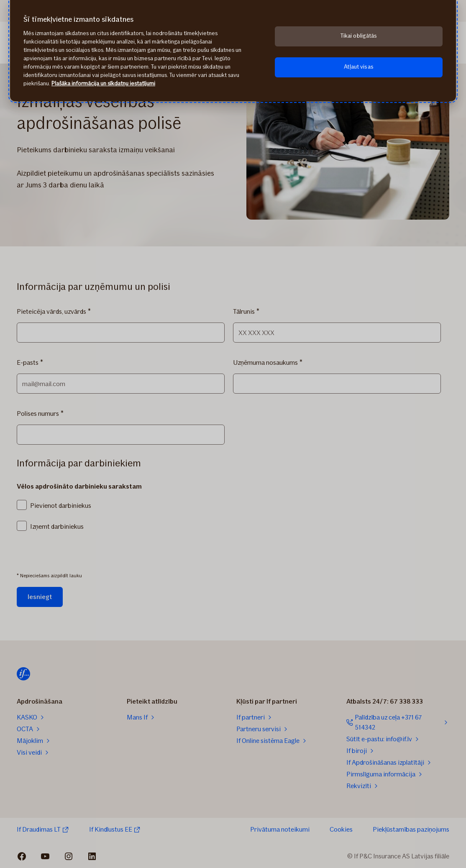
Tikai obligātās (359, 36)
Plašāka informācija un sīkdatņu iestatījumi (103, 83)
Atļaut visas (359, 67)
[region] (233, 51)
